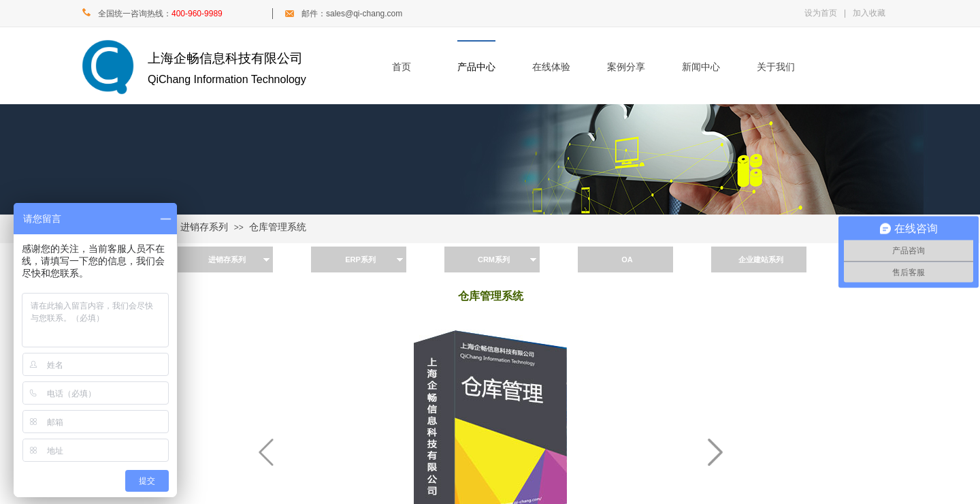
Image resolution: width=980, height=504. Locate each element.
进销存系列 (204, 227)
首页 (402, 67)
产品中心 (476, 67)
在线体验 (551, 67)
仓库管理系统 (278, 227)
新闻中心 (701, 67)
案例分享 (626, 67)
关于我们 (776, 67)
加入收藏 (869, 13)
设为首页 (821, 13)
